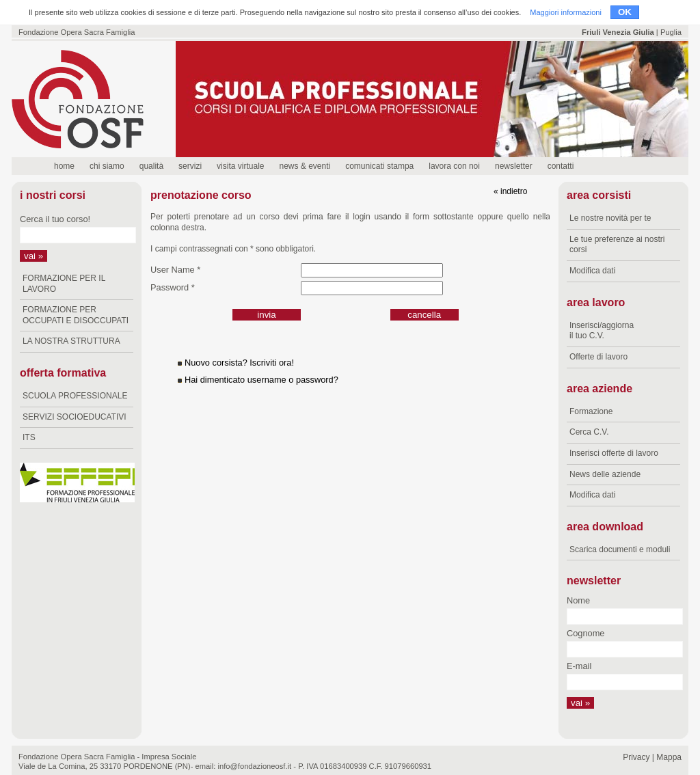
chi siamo (107, 166)
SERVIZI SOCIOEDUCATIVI (75, 417)
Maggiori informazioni (566, 12)
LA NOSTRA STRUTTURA (71, 341)
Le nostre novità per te (610, 218)
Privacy (636, 757)
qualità (151, 166)
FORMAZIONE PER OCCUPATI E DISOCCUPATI (76, 315)
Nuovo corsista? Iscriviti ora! (239, 363)
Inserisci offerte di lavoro (614, 453)
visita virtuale (240, 166)
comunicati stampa (379, 166)
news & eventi (305, 166)
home (64, 166)
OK (625, 12)
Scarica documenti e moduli (620, 549)
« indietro (510, 191)
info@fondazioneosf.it (254, 766)
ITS (29, 437)
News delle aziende (605, 474)
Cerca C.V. (589, 432)
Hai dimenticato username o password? (261, 380)
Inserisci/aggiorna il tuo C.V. (602, 331)
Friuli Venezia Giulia (618, 32)
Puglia (671, 32)
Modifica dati (592, 271)
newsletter (514, 166)
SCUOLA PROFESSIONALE (75, 396)
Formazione (591, 411)
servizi (190, 166)
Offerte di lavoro (598, 357)
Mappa (669, 757)
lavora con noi (454, 166)
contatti (561, 166)
